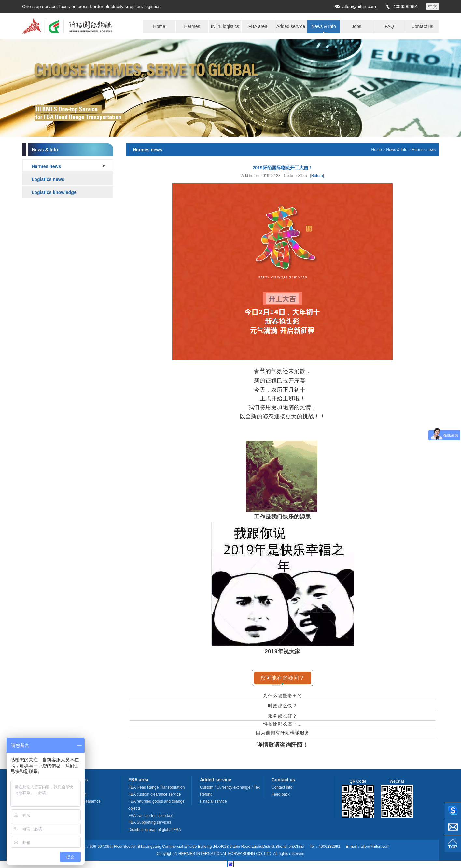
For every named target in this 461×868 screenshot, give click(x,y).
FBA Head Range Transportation (156, 787)
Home (377, 150)
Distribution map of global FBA (155, 830)
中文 (433, 7)
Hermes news (46, 166)
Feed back (281, 794)
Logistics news (48, 179)
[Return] (317, 176)
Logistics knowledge (54, 192)
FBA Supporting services (150, 822)
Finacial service (213, 801)
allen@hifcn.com (359, 7)
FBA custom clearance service (154, 794)
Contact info (282, 787)
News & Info (397, 150)
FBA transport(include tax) (151, 816)
